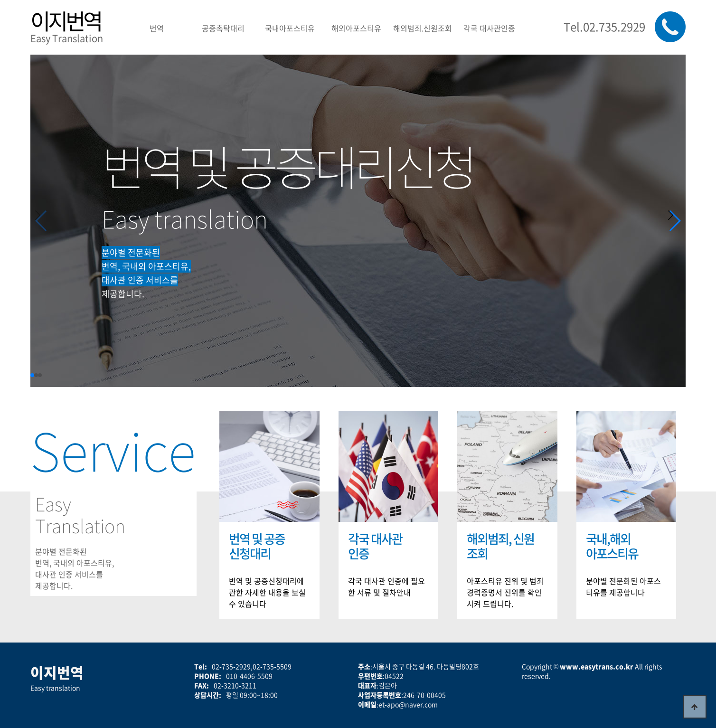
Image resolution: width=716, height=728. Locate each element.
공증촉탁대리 (223, 28)
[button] (674, 221)
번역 (157, 28)
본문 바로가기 (0, 0)
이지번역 (66, 20)
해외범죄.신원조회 (423, 28)
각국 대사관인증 (489, 28)
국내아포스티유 (290, 28)
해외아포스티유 (356, 28)
